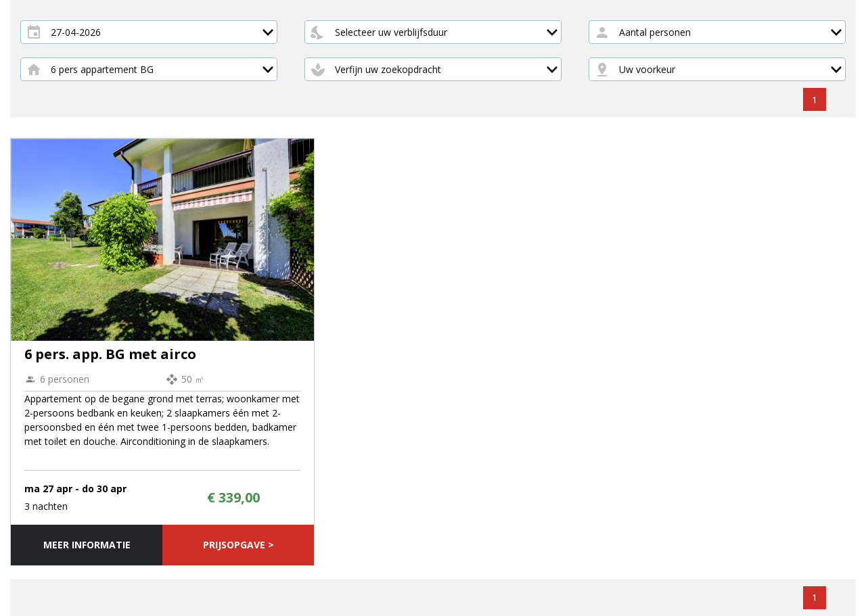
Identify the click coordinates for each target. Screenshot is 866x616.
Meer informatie (87, 545)
